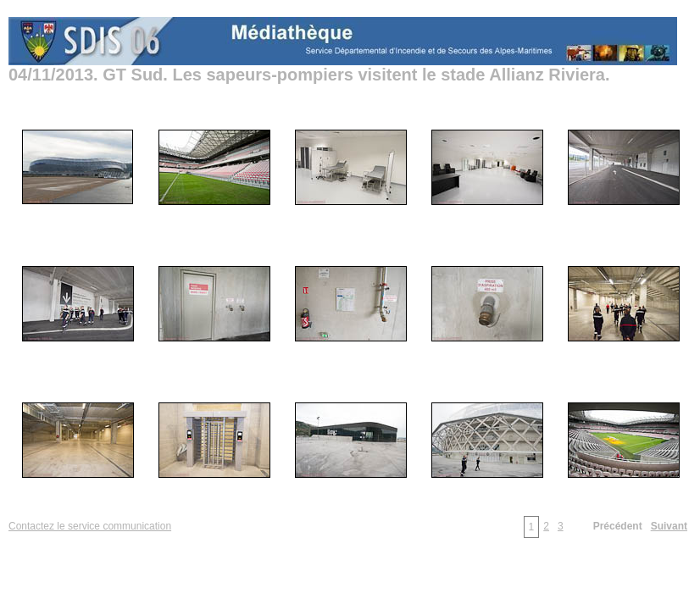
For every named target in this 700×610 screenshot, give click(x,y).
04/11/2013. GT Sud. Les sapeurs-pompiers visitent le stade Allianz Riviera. (309, 75)
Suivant (669, 526)
